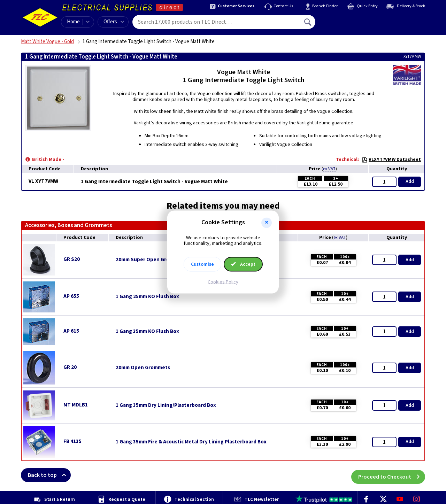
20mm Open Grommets (143, 368)
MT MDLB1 (76, 405)
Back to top (49, 475)
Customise (202, 264)
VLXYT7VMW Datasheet (391, 160)
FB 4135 (72, 441)
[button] (267, 223)
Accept (243, 264)
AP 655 (71, 296)
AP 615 (71, 331)
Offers (114, 22)
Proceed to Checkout (392, 475)
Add (410, 181)
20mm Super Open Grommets (151, 260)
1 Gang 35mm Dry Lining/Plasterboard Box (166, 405)
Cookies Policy (223, 282)
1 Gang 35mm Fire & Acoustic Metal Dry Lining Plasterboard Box (191, 442)
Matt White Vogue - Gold (47, 42)
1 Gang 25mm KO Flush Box (147, 297)
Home (73, 22)
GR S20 (72, 259)
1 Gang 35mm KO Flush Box (147, 332)
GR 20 (70, 367)
